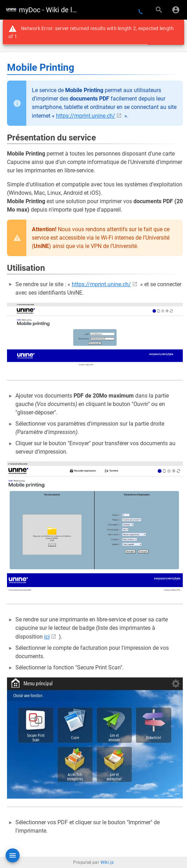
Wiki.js (107, 862)
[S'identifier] (176, 10)
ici (47, 637)
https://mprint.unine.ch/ (86, 116)
